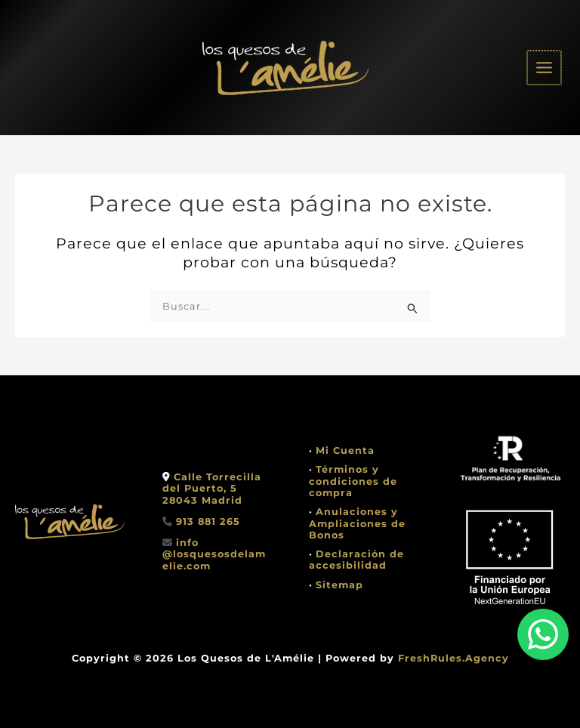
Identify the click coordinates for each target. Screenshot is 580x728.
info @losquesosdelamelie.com (214, 554)
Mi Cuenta (345, 450)
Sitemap (339, 585)
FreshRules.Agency (454, 658)
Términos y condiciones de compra (353, 481)
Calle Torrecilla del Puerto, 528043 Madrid (212, 489)
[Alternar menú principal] (545, 68)
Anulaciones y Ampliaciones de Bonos (357, 523)
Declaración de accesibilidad (356, 560)
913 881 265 (208, 521)
